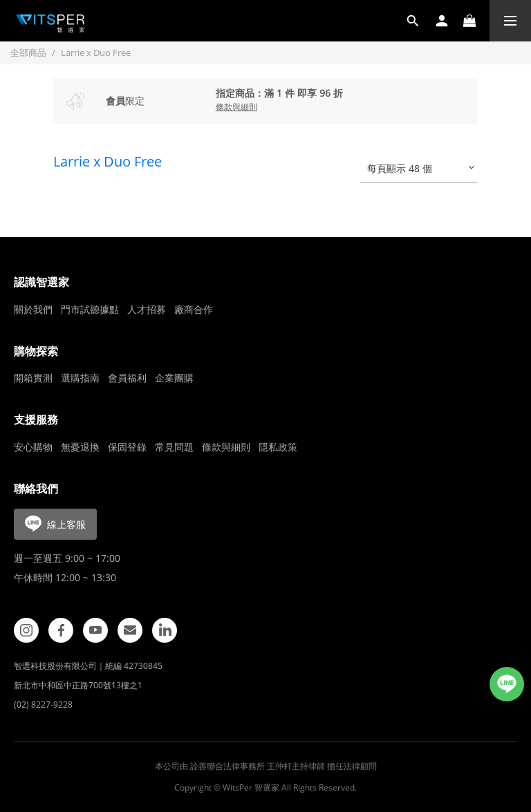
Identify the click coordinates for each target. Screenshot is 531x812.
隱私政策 (278, 447)
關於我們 (33, 309)
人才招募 (147, 309)
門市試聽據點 (90, 309)
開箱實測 (33, 378)
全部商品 (28, 53)
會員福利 (127, 378)
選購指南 (80, 378)
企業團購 (174, 378)
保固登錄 (127, 447)
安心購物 (33, 447)
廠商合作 (194, 309)
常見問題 (174, 447)
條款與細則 (226, 447)
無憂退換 (80, 447)
